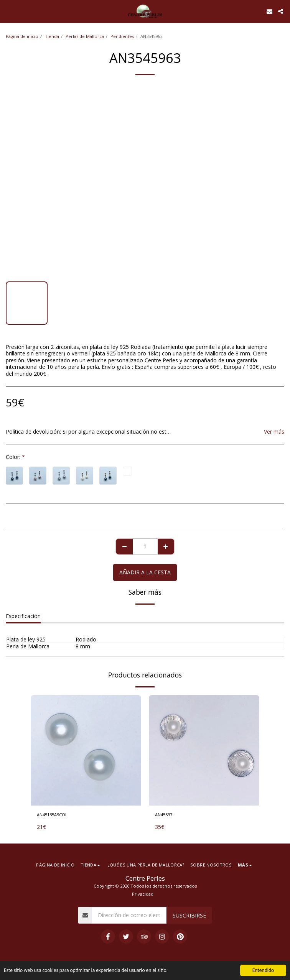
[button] (8, 11)
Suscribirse (189, 915)
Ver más (274, 432)
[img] (86, 750)
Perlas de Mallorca (85, 36)
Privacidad (143, 894)
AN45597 (164, 815)
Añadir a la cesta (145, 572)
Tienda (52, 36)
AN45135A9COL (52, 815)
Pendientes (122, 36)
